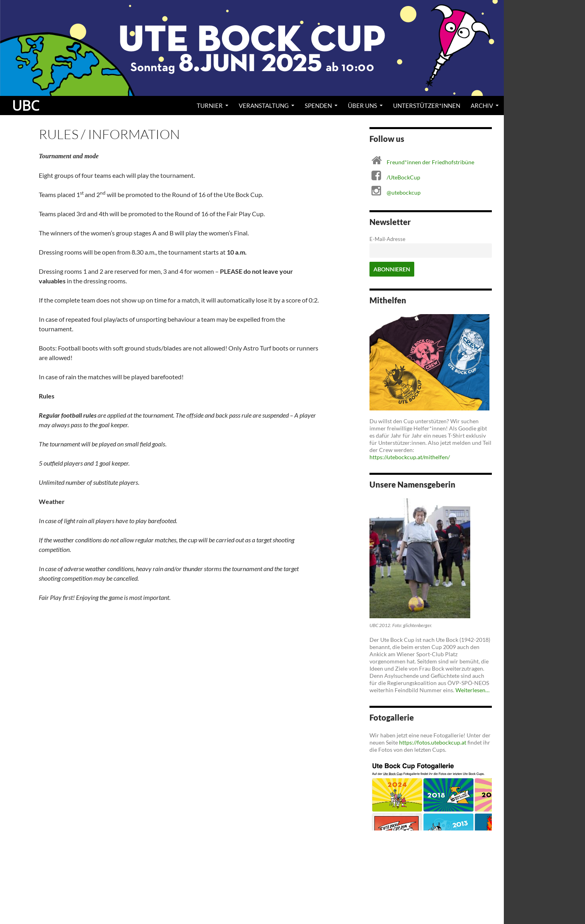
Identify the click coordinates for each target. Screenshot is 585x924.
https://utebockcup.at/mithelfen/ (410, 457)
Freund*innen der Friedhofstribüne (430, 162)
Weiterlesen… (472, 690)
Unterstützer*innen (427, 106)
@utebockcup (404, 192)
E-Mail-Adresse (387, 239)
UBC (26, 106)
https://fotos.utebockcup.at (433, 742)
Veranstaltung (264, 106)
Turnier (210, 106)
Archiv (482, 106)
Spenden (318, 106)
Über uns (362, 106)
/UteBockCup (403, 177)
